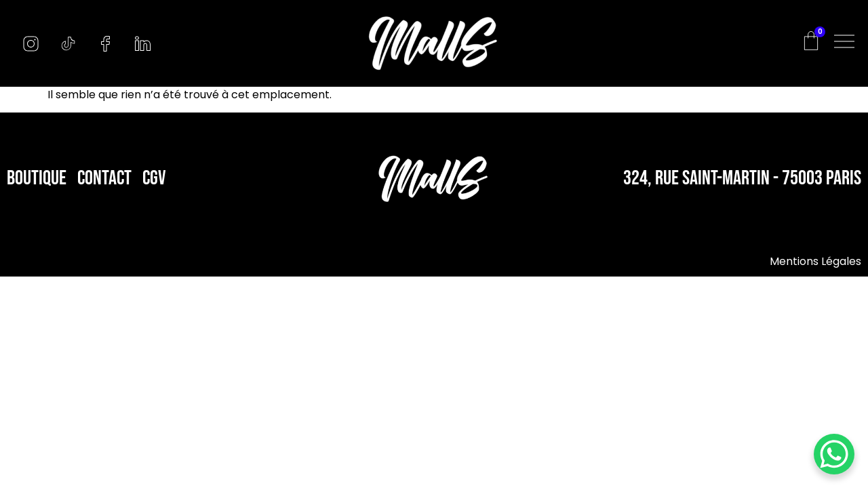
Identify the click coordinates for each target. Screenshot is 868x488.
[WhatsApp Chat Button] (834, 454)
